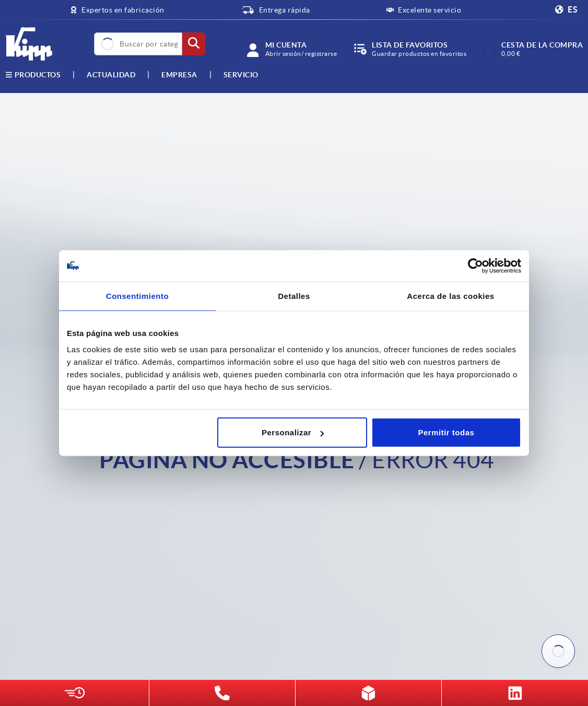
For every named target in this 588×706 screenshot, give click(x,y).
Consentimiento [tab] (137, 296)
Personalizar (293, 432)
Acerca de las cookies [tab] (450, 296)
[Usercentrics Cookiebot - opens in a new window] (475, 265)
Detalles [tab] (294, 296)
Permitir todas (446, 432)
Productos (33, 75)
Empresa (179, 75)
